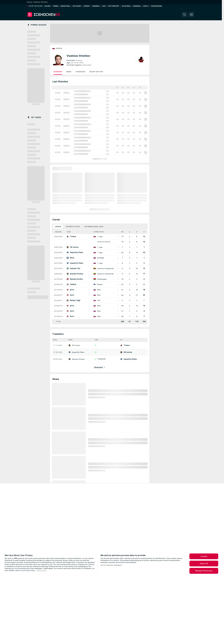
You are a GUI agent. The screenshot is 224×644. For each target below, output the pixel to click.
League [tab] (58, 227)
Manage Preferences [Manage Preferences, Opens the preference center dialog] (204, 571)
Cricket (87, 6)
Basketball (65, 6)
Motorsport (114, 6)
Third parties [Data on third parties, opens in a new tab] (41, 570)
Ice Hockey (77, 6)
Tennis (56, 6)
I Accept (204, 556)
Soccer (47, 6)
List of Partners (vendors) (111, 565)
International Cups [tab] (94, 227)
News (69, 72)
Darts (146, 6)
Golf (104, 6)
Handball (137, 6)
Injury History (96, 72)
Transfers (80, 72)
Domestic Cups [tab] (73, 227)
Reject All (204, 564)
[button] (184, 15)
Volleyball (126, 6)
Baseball (96, 6)
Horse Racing (156, 6)
